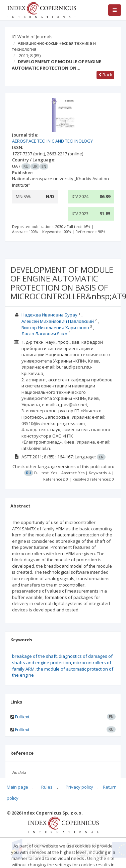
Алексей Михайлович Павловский (58, 321)
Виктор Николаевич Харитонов (55, 328)
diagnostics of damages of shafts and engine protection (62, 659)
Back (105, 75)
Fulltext (22, 717)
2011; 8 (30, 55)
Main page (17, 787)
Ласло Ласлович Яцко (44, 334)
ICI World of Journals (32, 37)
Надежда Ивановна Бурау (49, 315)
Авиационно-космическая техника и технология (54, 46)
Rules (47, 787)
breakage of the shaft (34, 656)
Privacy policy (79, 787)
